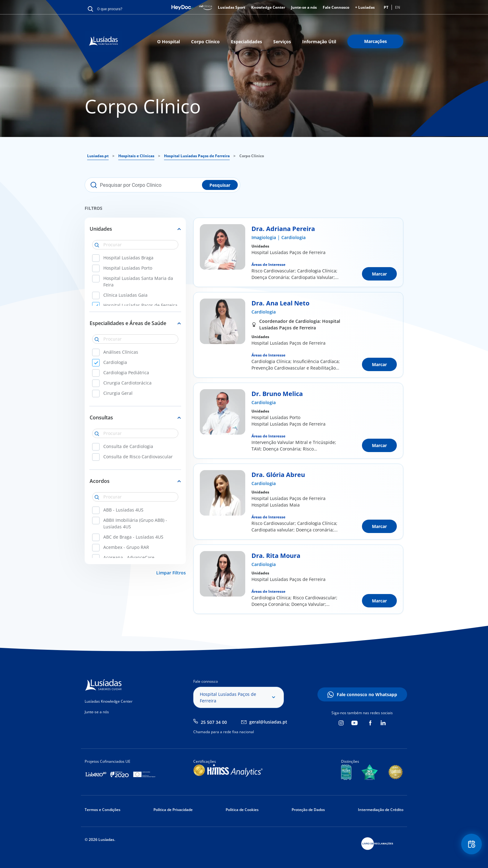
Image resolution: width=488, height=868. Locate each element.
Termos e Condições (103, 810)
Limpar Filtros (171, 573)
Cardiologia (293, 237)
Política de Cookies (242, 810)
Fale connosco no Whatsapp (367, 694)
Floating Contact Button (471, 845)
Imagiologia (264, 237)
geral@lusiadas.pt (268, 722)
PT (386, 7)
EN (398, 7)
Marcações (375, 41)
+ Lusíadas (365, 7)
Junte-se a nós (304, 7)
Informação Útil (319, 42)
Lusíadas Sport (232, 7)
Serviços (282, 42)
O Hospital (169, 42)
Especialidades (246, 42)
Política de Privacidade (173, 810)
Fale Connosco (336, 7)
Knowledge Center (268, 7)
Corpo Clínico (205, 42)
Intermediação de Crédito (381, 810)
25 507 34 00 (214, 722)
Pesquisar (220, 185)
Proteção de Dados (308, 810)
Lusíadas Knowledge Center (109, 701)
